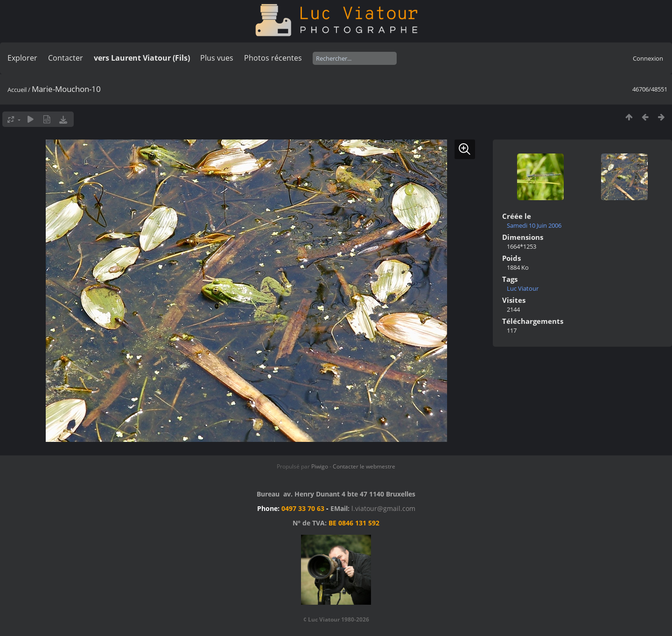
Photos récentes (273, 58)
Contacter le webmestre (364, 466)
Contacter (66, 58)
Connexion (648, 58)
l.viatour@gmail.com (383, 508)
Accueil (17, 90)
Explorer (22, 58)
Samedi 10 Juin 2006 (534, 225)
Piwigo (320, 466)
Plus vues (217, 58)
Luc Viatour (523, 288)
